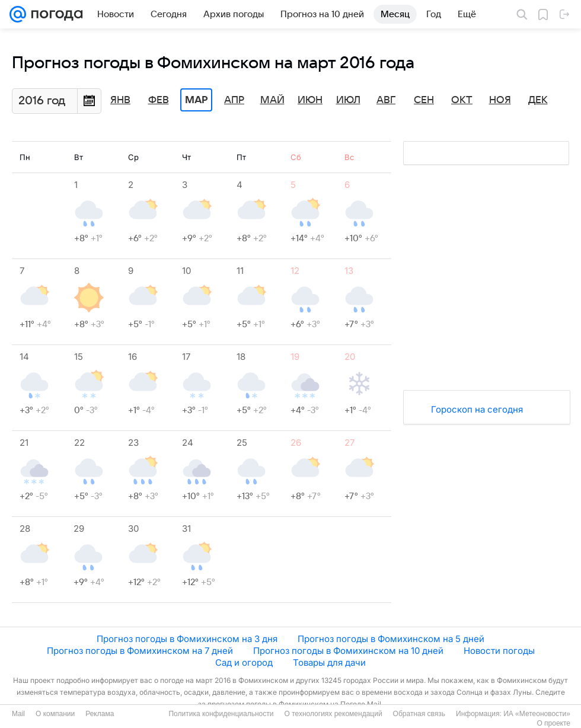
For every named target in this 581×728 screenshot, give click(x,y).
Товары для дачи (329, 662)
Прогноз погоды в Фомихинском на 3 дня (187, 639)
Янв (120, 100)
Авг (386, 100)
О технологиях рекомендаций (333, 714)
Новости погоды (499, 651)
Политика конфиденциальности (221, 714)
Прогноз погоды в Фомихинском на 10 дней (348, 651)
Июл (348, 100)
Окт (462, 100)
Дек (538, 100)
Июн (310, 100)
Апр (234, 100)
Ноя (500, 100)
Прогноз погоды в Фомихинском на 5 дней (391, 639)
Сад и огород (244, 662)
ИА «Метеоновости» (537, 714)
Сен (424, 100)
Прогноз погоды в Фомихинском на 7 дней (140, 651)
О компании (55, 714)
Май (272, 100)
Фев (159, 100)
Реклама (100, 714)
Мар (196, 100)
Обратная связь (419, 714)
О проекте (553, 723)
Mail (18, 714)
